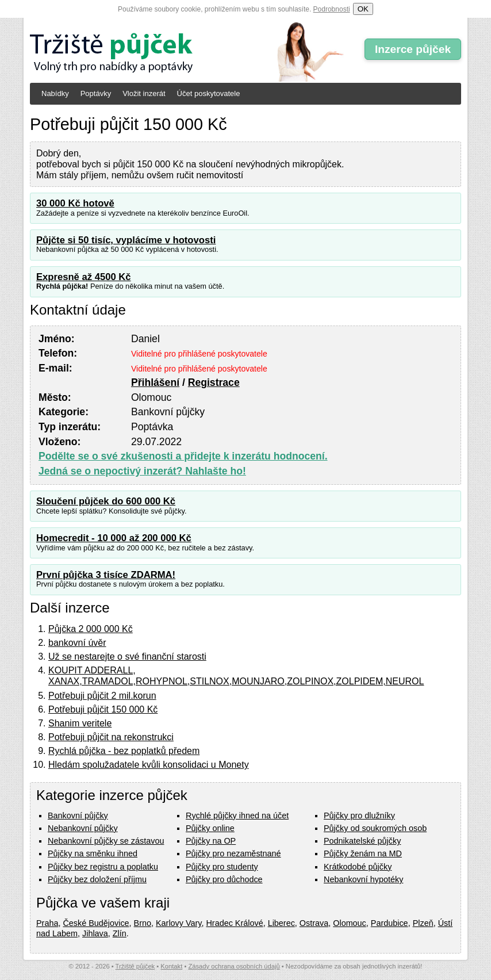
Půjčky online (210, 828)
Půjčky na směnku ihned (93, 853)
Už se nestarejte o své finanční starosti (127, 656)
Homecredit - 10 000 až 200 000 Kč (114, 538)
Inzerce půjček (413, 49)
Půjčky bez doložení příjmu (97, 879)
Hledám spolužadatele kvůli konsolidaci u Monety (149, 765)
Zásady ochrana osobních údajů (234, 966)
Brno (143, 923)
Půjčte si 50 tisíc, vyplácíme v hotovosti (126, 240)
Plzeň (423, 923)
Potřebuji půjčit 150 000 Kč (103, 709)
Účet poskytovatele (209, 93)
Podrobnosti (332, 9)
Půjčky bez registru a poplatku (103, 867)
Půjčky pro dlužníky (359, 816)
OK (363, 9)
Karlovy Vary (179, 923)
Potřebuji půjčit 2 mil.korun (102, 696)
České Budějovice (96, 923)
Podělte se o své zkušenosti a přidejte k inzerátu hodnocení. (183, 456)
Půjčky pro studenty (222, 867)
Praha (47, 923)
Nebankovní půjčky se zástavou (106, 841)
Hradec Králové (234, 923)
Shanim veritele (80, 723)
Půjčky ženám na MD (363, 853)
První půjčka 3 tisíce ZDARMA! (106, 575)
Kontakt (171, 966)
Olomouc (350, 923)
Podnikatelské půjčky (362, 841)
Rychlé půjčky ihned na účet (237, 816)
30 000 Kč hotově (75, 203)
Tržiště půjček (135, 966)
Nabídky (55, 93)
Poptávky (96, 93)
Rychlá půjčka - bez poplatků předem (124, 751)
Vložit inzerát (144, 93)
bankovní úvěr (77, 643)
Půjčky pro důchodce (224, 879)
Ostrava (314, 923)
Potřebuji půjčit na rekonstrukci (111, 737)
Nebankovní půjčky (83, 828)
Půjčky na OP (211, 841)
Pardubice (390, 923)
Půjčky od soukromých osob (375, 828)
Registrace (214, 382)
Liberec (281, 923)
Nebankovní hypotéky (363, 879)
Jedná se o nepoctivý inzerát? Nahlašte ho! (142, 471)
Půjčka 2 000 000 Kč (91, 629)
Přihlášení (155, 382)
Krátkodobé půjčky (358, 867)
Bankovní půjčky (78, 816)
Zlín (120, 933)
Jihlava (95, 933)
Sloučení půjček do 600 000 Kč (106, 501)
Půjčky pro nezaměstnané (233, 853)
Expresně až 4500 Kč (84, 277)
